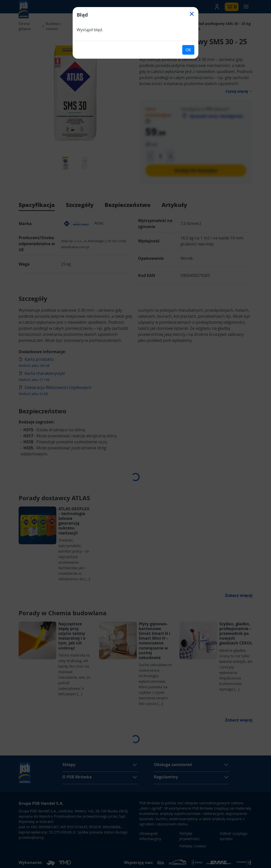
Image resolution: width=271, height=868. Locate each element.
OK (188, 50)
